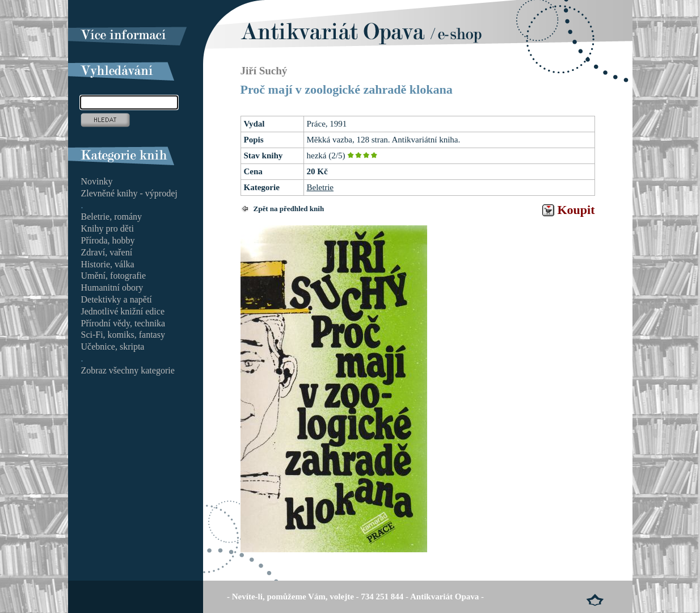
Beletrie (320, 187)
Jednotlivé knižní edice (123, 311)
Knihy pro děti (107, 228)
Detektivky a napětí (117, 299)
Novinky (97, 181)
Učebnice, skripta (113, 347)
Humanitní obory (112, 287)
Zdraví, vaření (107, 252)
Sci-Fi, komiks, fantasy (123, 335)
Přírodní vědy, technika (123, 323)
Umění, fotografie (114, 276)
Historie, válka (108, 264)
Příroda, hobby (108, 240)
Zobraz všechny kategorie (128, 370)
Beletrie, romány (112, 217)
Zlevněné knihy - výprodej (129, 193)
